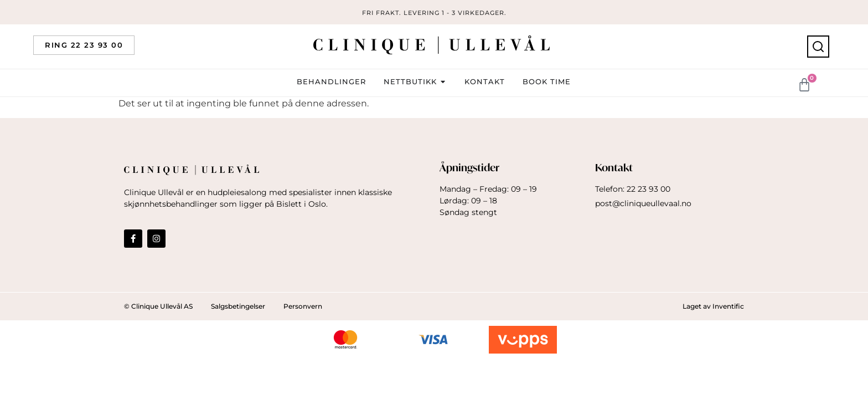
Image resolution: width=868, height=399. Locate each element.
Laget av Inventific (713, 306)
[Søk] (818, 47)
